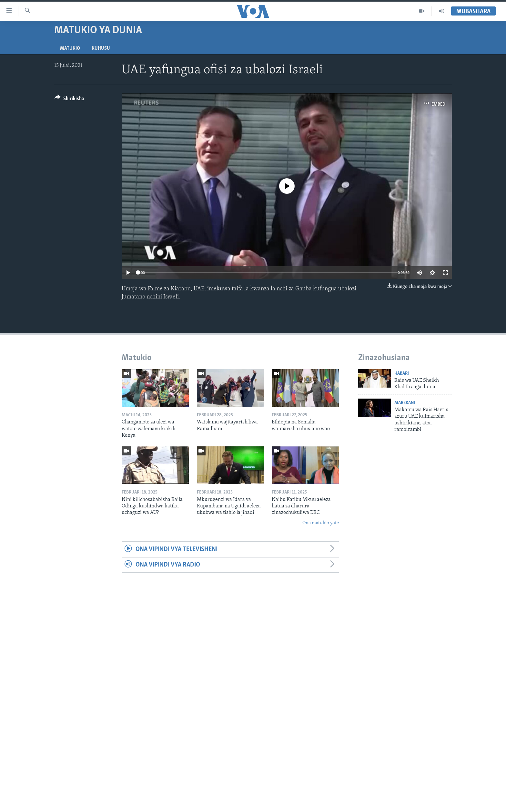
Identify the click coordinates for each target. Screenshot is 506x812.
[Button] (69, 100)
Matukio (70, 48)
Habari (402, 374)
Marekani (405, 403)
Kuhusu (101, 48)
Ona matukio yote (321, 523)
